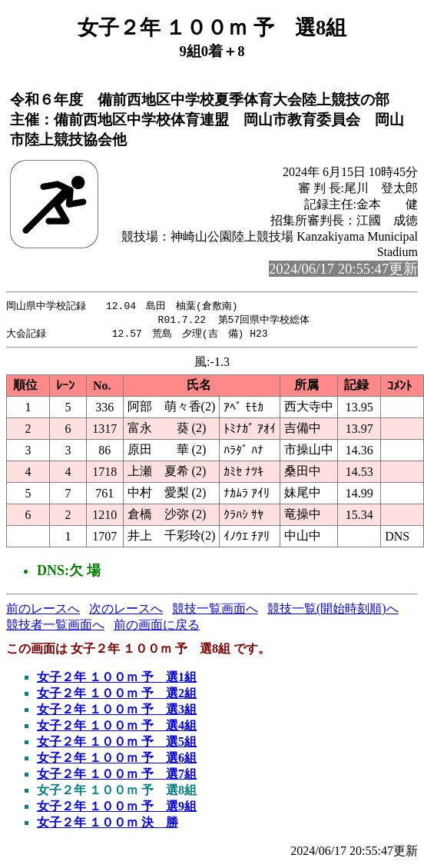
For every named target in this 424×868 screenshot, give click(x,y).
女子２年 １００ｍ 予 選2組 (117, 695)
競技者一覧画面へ (55, 627)
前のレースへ (43, 611)
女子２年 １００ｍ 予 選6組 (117, 760)
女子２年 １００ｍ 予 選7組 (117, 776)
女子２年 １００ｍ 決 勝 (108, 825)
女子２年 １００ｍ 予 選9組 (117, 808)
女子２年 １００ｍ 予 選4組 (117, 728)
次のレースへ (126, 611)
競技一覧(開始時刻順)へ (333, 611)
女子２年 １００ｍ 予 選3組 (117, 712)
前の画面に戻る (157, 627)
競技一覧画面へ (215, 611)
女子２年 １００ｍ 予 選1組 (117, 679)
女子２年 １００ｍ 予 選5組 (117, 744)
